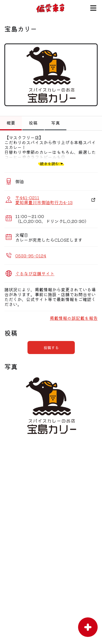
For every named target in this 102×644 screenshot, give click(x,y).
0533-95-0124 (31, 255)
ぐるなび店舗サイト (35, 273)
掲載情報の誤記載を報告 (74, 318)
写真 (55, 123)
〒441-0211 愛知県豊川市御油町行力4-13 (44, 200)
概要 (11, 123)
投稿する (51, 348)
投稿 (33, 123)
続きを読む (50, 164)
